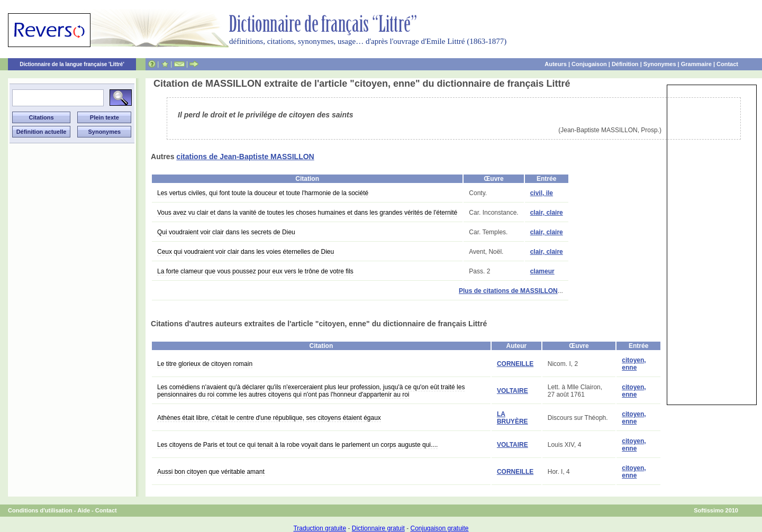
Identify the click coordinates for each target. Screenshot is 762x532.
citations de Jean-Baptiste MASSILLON (245, 157)
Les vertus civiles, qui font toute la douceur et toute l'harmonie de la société (263, 193)
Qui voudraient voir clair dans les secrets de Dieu (226, 232)
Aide (84, 510)
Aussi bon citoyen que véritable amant (211, 472)
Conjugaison (589, 64)
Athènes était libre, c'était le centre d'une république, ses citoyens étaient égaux (269, 418)
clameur (542, 271)
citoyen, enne (634, 364)
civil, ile (542, 193)
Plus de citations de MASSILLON (508, 291)
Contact (727, 64)
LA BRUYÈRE (512, 418)
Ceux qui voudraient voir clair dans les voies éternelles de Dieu (246, 252)
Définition (625, 64)
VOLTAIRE (512, 391)
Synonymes (660, 64)
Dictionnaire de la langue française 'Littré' (72, 64)
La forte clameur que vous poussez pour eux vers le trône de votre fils (255, 271)
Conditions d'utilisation (40, 510)
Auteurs (556, 64)
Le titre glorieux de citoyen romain (205, 364)
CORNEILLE (515, 364)
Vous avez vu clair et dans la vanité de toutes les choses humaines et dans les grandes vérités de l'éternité (307, 213)
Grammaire (696, 64)
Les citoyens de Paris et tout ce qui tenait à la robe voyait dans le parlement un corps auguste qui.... (297, 445)
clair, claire (547, 213)
